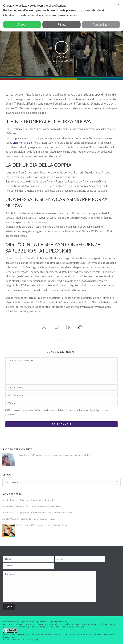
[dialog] (61, 16)
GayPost (63, 57)
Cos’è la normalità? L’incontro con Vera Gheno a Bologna (42, 525)
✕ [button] (119, 4)
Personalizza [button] (101, 25)
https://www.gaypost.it (33, 639)
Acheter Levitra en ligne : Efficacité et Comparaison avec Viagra (32, 506)
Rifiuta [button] (61, 25)
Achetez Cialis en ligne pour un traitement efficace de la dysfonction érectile (37, 513)
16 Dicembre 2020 (61, 61)
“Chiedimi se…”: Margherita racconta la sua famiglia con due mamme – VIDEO (54, 455)
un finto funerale (23, 143)
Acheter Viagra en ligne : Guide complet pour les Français (29, 519)
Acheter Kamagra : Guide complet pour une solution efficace (30, 500)
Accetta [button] (22, 25)
